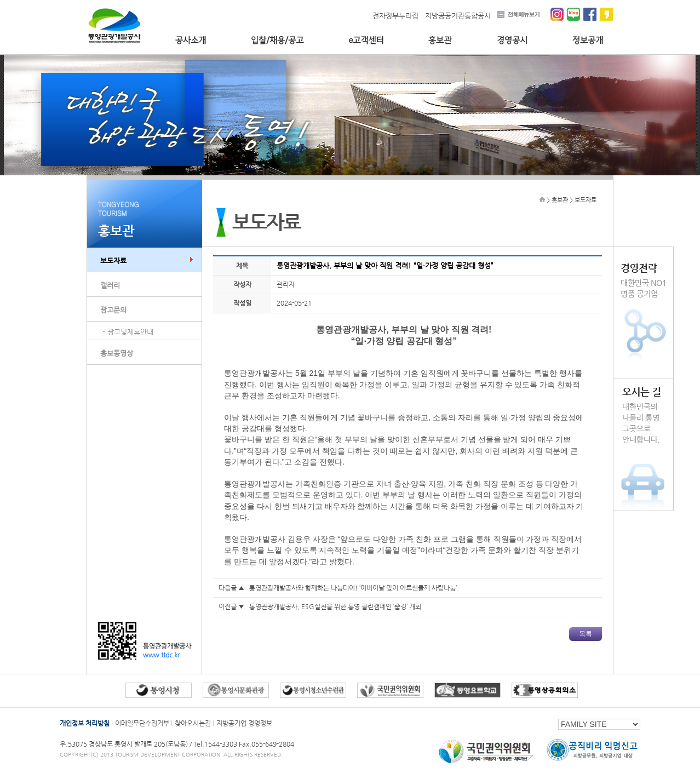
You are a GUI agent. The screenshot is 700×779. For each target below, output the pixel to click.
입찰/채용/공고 (277, 40)
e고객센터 (366, 40)
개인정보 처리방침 (85, 723)
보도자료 (113, 260)
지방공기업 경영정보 (244, 723)
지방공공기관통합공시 (458, 16)
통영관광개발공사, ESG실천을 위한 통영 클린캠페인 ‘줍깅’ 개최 (335, 606)
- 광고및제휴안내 (128, 332)
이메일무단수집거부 (142, 723)
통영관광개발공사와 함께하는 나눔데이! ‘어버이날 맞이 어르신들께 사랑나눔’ (353, 588)
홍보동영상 (117, 353)
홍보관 (440, 40)
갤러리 (110, 285)
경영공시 (512, 40)
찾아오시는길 (193, 723)
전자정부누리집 (395, 16)
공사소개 (191, 40)
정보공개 (588, 40)
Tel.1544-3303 (216, 744)
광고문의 (113, 310)
